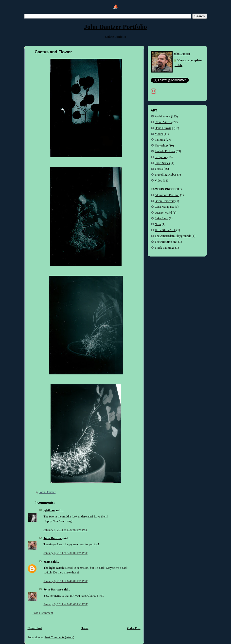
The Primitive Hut (166, 242)
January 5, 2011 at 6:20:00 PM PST (66, 530)
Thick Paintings (165, 248)
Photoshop (161, 146)
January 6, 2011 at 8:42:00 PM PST (66, 604)
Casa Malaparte (165, 207)
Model (159, 134)
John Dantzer (53, 538)
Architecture (163, 116)
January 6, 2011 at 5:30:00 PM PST (66, 553)
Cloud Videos (163, 122)
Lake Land (161, 218)
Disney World (163, 213)
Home (85, 628)
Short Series (162, 163)
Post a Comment (43, 613)
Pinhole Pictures (165, 151)
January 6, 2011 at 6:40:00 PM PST (66, 581)
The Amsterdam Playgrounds (173, 236)
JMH (47, 562)
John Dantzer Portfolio (115, 27)
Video (159, 181)
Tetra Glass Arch (165, 230)
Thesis (159, 169)
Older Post (134, 628)
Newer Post (35, 628)
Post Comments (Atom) (59, 637)
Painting (160, 140)
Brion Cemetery (165, 201)
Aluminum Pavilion (167, 195)
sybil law (49, 510)
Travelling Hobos (166, 175)
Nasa (158, 224)
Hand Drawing (164, 128)
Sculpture (161, 157)
